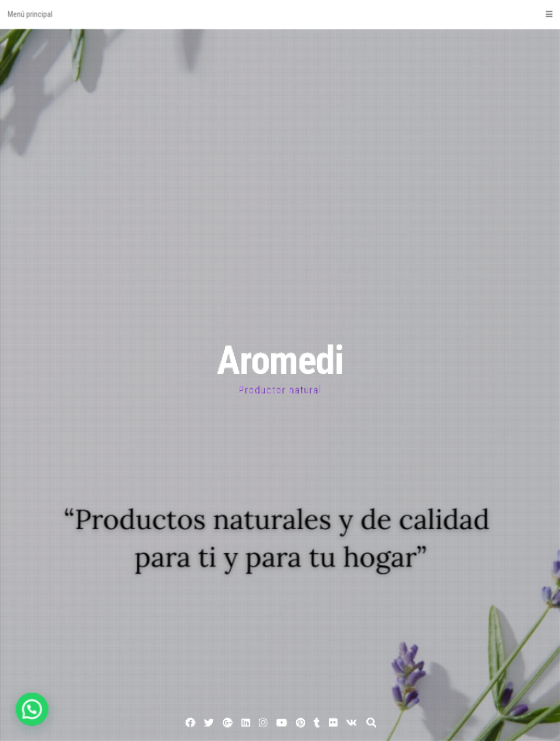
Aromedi (280, 360)
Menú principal (280, 14)
